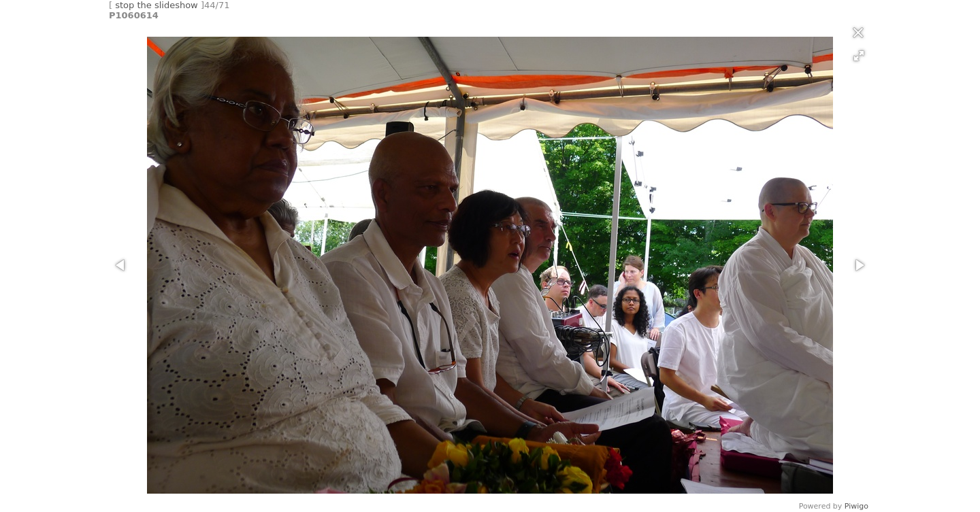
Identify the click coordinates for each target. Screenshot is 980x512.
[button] (859, 56)
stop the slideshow (157, 5)
